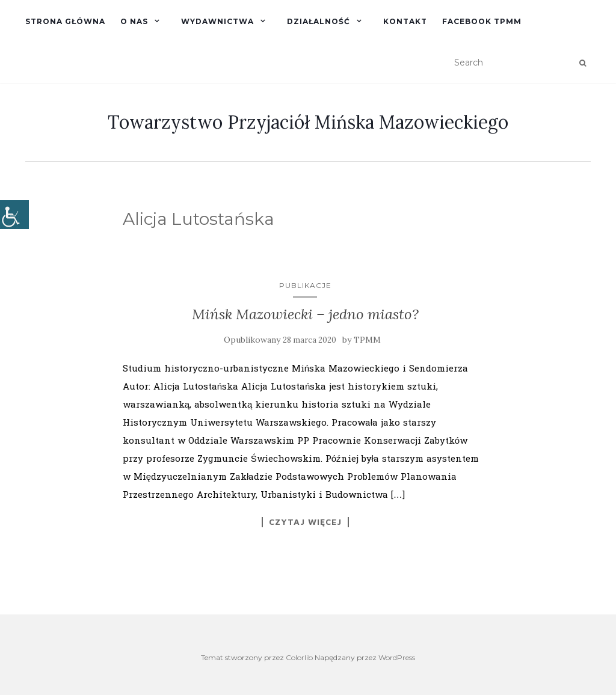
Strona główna (65, 21)
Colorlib (299, 657)
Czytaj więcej (305, 522)
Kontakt (405, 21)
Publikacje (305, 285)
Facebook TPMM (482, 21)
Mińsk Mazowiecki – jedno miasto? (305, 314)
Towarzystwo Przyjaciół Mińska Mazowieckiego (308, 122)
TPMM (367, 340)
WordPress (397, 657)
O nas (134, 21)
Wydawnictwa (217, 21)
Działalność (319, 21)
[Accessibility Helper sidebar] (14, 215)
